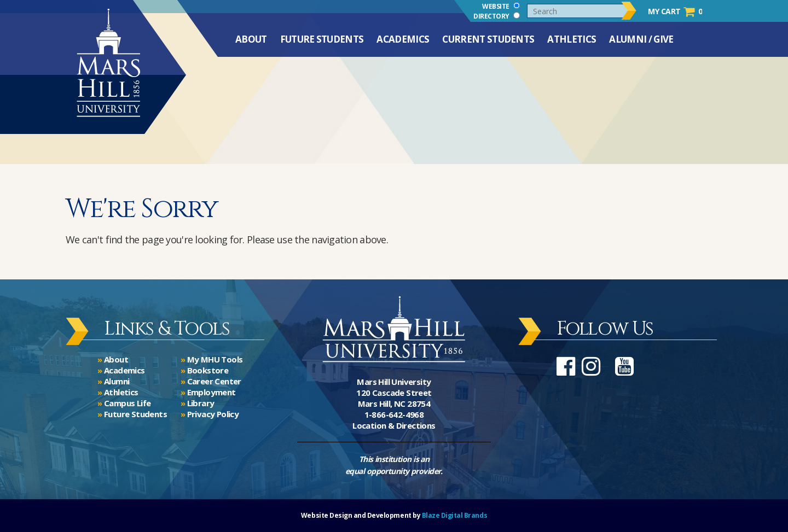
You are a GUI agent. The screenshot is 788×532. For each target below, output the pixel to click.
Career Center (214, 381)
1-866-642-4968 (394, 414)
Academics (403, 45)
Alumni (117, 381)
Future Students (322, 45)
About (251, 45)
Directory (497, 16)
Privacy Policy (213, 414)
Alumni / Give (641, 45)
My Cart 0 (675, 11)
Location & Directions (394, 425)
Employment (212, 392)
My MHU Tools (215, 359)
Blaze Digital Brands (454, 515)
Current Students (488, 45)
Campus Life (127, 403)
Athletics (572, 45)
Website (501, 6)
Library (201, 403)
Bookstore (208, 370)
